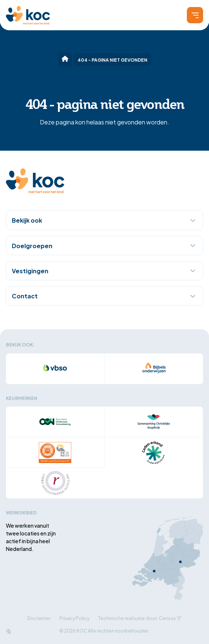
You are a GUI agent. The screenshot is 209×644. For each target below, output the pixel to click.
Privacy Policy (74, 618)
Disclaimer (39, 618)
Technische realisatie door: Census (137, 618)
